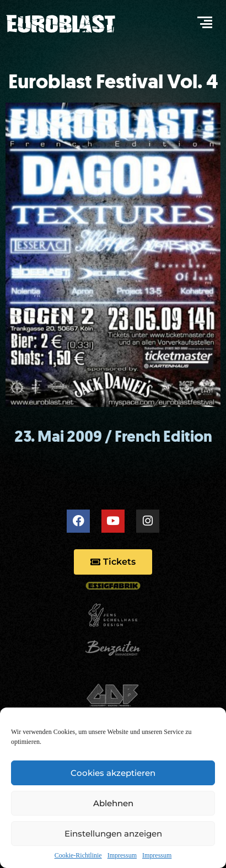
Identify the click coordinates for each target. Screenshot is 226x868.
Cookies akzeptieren (113, 773)
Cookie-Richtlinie (78, 855)
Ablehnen (113, 803)
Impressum (122, 855)
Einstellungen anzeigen (113, 834)
